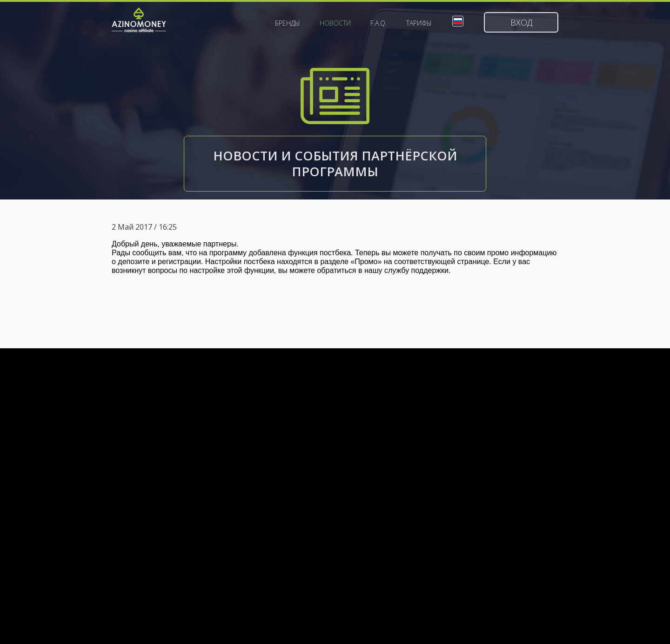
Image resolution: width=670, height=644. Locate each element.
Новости (335, 23)
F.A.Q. (379, 23)
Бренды (288, 23)
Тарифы (419, 23)
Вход (521, 22)
